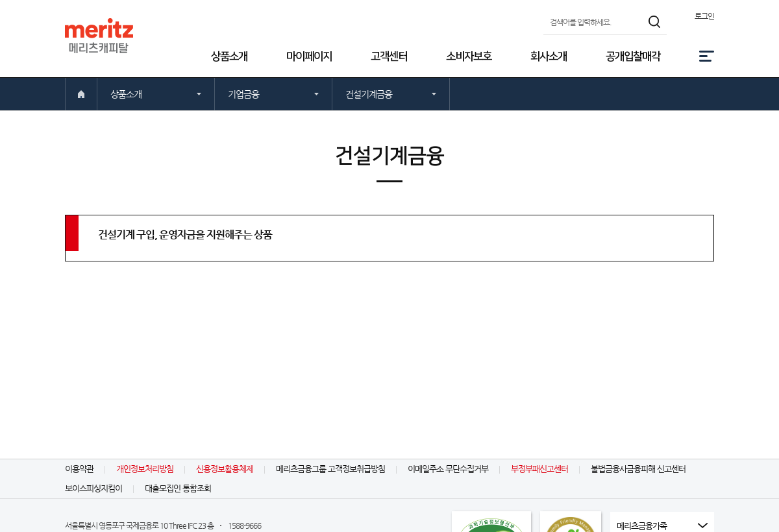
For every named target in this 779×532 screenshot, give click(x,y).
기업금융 (243, 94)
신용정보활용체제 (225, 469)
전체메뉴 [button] (707, 56)
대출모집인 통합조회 (178, 488)
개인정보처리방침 (145, 469)
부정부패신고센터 (539, 469)
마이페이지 (309, 56)
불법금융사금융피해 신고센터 (638, 469)
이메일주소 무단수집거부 (448, 469)
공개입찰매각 (633, 56)
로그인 (704, 16)
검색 (655, 22)
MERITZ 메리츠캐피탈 (99, 36)
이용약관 (79, 469)
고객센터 (389, 56)
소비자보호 (469, 56)
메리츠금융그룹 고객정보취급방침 (330, 469)
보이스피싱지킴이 (93, 488)
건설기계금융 (369, 94)
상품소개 (229, 56)
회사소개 (549, 56)
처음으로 (81, 94)
